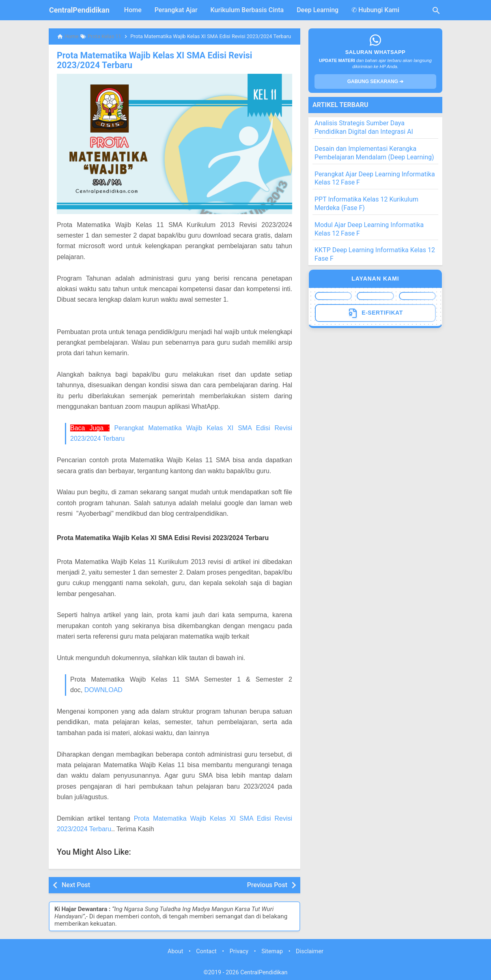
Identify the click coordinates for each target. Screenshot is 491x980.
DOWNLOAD (103, 689)
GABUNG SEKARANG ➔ (376, 81)
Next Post (76, 884)
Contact (206, 950)
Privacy (239, 950)
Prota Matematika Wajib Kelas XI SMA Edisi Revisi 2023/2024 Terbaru (169, 60)
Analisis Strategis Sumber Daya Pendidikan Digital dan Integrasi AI (364, 127)
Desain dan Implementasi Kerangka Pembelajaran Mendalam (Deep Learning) (374, 153)
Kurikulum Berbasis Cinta (247, 10)
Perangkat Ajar (176, 10)
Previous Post (267, 884)
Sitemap (272, 950)
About (175, 950)
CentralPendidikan (79, 10)
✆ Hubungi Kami (375, 10)
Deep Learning (318, 10)
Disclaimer (310, 950)
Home (133, 10)
